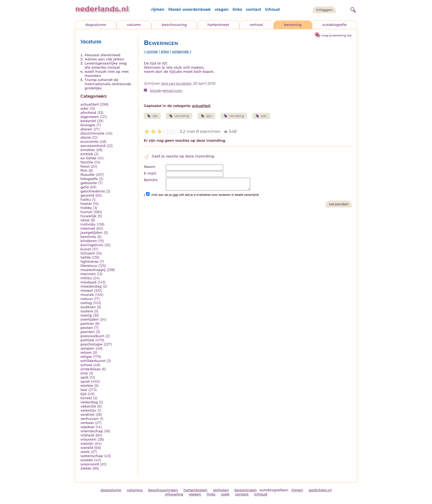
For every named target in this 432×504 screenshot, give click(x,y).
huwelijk (88, 216)
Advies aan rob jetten (104, 59)
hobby (86, 208)
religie (86, 357)
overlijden (90, 319)
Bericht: (151, 180)
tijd (83, 394)
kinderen (89, 241)
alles (165, 51)
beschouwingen (163, 490)
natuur (87, 299)
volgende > (182, 51)
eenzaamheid (93, 146)
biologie (88, 125)
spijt (84, 377)
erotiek (87, 154)
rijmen (158, 9)
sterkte (87, 386)
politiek (87, 340)
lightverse (90, 262)
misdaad (88, 282)
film (84, 171)
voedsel (87, 427)
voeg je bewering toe (336, 35)
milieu (86, 278)
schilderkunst (93, 361)
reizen (86, 352)
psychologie (91, 344)
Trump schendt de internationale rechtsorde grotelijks (108, 84)
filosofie (87, 175)
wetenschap (92, 456)
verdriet (87, 415)
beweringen (246, 490)
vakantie (88, 406)
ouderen (88, 307)
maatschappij (93, 270)
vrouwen (88, 439)
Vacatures (91, 41)
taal (84, 390)
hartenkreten (195, 490)
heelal (86, 204)
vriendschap (92, 431)
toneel (86, 398)
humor (87, 212)
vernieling (179, 116)
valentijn (88, 410)
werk (85, 452)
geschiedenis (93, 191)
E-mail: (150, 173)
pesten (87, 328)
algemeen (90, 117)
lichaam (88, 253)
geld (85, 187)
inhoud (272, 9)
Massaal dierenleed (102, 55)
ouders (87, 311)
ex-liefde (88, 158)
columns (135, 490)
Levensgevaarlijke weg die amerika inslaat (106, 65)
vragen (222, 9)
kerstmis (88, 237)
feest (85, 166)
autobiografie (334, 25)
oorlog (86, 303)
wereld (87, 448)
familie (87, 162)
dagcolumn (96, 25)
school (86, 365)
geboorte (89, 183)
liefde (86, 257)
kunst (86, 249)
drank (86, 137)
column (134, 25)
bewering (293, 25)
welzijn (87, 443)
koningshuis (92, 245)
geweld (87, 195)
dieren (86, 129)
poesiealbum (92, 336)
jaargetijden (92, 233)
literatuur (89, 266)
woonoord (90, 464)
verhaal (256, 25)
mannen (88, 274)
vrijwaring (174, 494)
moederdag (91, 286)
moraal (87, 290)
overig (86, 315)
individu (88, 224)
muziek (87, 295)
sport (85, 381)
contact (253, 9)
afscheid (88, 113)
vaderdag (89, 402)
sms (84, 373)
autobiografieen (274, 490)
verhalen (221, 490)
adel (84, 108)
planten (88, 332)
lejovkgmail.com (166, 91)
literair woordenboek (190, 9)
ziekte (86, 468)
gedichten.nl (320, 490)
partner (87, 324)
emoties (88, 150)
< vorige (151, 51)
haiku (86, 199)
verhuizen (90, 419)
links (237, 9)
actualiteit (90, 104)
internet (88, 228)
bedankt (88, 121)
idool (85, 220)
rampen (87, 348)
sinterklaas (91, 369)
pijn (206, 116)
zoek (225, 494)
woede (87, 460)
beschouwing (174, 25)
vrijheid (87, 435)
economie (89, 142)
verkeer (87, 423)
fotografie (89, 179)
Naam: (150, 167)
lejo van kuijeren (176, 83)
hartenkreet (218, 25)
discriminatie (92, 133)
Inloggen (324, 10)
